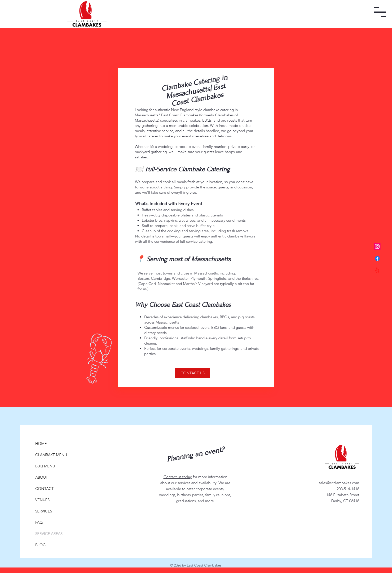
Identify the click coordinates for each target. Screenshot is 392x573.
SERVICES (44, 511)
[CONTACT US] (192, 373)
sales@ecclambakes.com (339, 483)
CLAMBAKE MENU (47, 455)
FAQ (39, 522)
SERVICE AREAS (47, 534)
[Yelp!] (377, 270)
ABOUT (42, 477)
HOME (41, 444)
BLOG (40, 545)
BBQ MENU (45, 466)
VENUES (42, 500)
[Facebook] (377, 258)
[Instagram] (377, 246)
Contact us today (178, 477)
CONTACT (44, 489)
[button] (380, 12)
